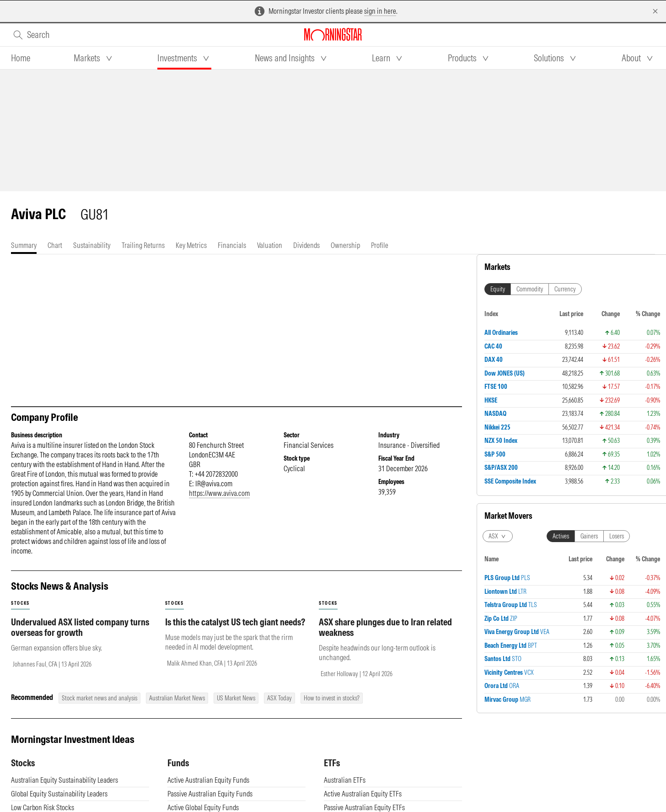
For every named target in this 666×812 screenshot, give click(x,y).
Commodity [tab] (530, 289)
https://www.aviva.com (219, 493)
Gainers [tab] (589, 536)
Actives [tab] (561, 536)
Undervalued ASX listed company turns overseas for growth (80, 627)
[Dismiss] (655, 11)
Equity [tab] (498, 289)
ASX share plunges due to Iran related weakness (385, 627)
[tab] (21, 58)
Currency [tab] (565, 289)
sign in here (380, 11)
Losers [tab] (617, 536)
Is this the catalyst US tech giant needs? (235, 622)
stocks (20, 603)
